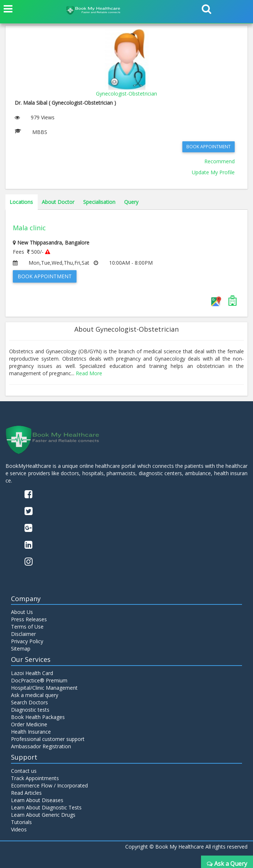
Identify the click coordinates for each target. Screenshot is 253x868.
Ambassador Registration (41, 746)
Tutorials (21, 822)
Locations (21, 202)
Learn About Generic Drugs (43, 815)
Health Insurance (31, 732)
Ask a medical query (35, 695)
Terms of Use (27, 627)
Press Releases (29, 619)
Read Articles (26, 793)
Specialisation (99, 202)
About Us (22, 612)
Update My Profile (213, 172)
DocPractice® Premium (39, 680)
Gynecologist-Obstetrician (126, 94)
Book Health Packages (38, 717)
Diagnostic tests (30, 710)
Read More (89, 373)
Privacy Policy (27, 641)
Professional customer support (48, 739)
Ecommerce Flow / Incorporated (49, 785)
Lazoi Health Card (32, 673)
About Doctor (58, 202)
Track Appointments (35, 778)
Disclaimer (23, 634)
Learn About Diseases (37, 800)
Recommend (219, 161)
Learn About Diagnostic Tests (46, 807)
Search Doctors (29, 702)
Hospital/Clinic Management (44, 688)
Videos (19, 829)
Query (131, 202)
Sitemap (21, 649)
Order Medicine (29, 724)
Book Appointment (209, 147)
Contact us (24, 771)
